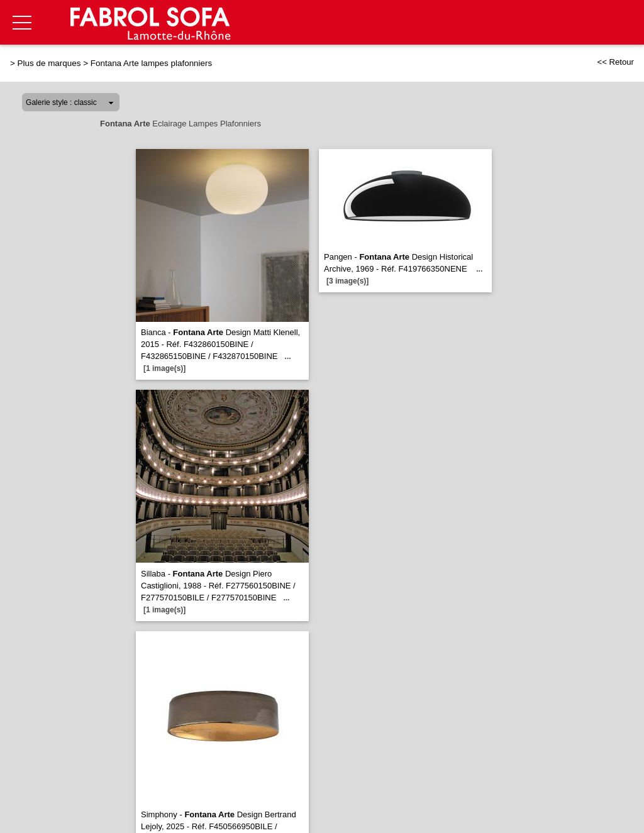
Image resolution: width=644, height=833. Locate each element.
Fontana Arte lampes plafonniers (151, 63)
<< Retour (615, 62)
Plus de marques (49, 63)
